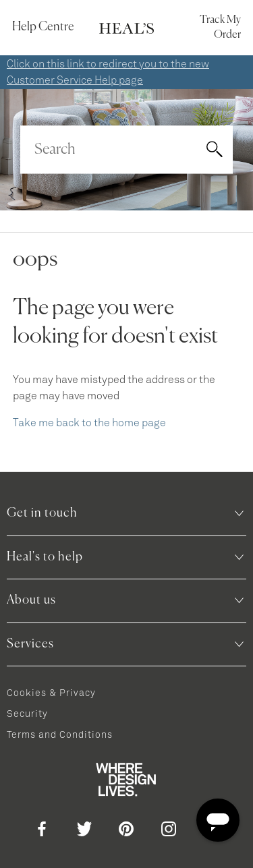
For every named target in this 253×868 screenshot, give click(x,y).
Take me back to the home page (89, 423)
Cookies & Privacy (51, 693)
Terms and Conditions (60, 735)
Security (27, 714)
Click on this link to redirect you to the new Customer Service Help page (108, 72)
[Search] (126, 149)
